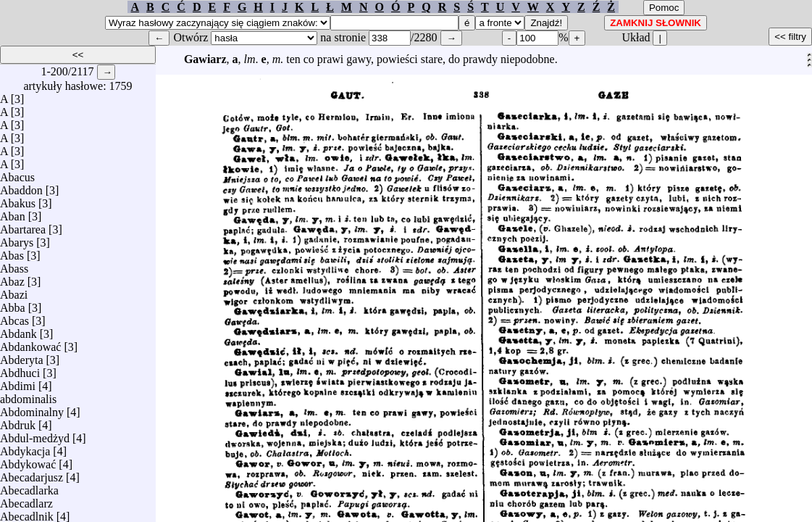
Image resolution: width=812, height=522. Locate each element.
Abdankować (30, 343)
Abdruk (18, 422)
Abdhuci (20, 369)
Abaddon (21, 187)
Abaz (12, 278)
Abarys (17, 239)
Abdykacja (25, 448)
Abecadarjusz (32, 474)
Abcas (14, 317)
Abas (12, 252)
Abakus (18, 200)
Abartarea (23, 226)
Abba (13, 304)
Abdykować (28, 461)
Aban (13, 213)
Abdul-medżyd (35, 435)
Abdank (18, 330)
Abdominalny (32, 409)
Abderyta (22, 356)
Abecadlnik (27, 513)
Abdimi (18, 382)
